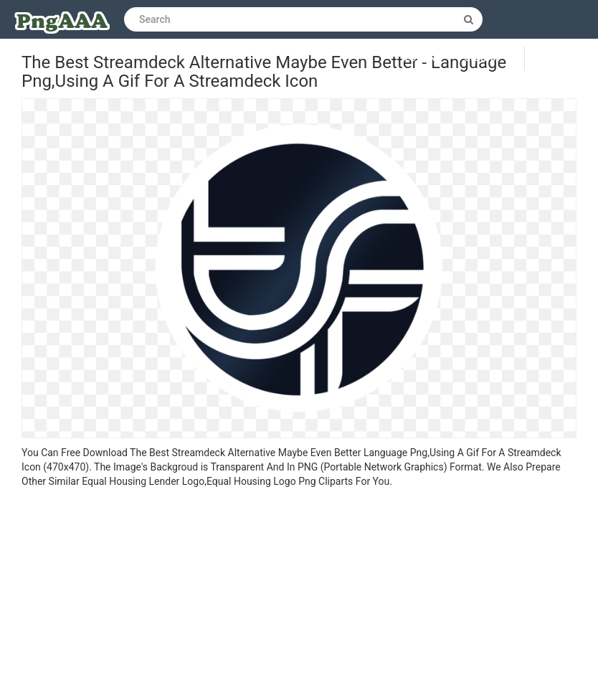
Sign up (484, 58)
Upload (561, 58)
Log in (421, 58)
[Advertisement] (299, 596)
